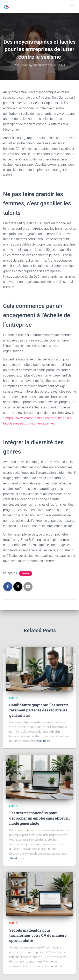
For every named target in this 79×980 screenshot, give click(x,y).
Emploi (26, 573)
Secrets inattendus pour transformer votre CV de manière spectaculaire (38, 935)
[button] (72, 7)
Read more (43, 741)
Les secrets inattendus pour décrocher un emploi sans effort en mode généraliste (39, 818)
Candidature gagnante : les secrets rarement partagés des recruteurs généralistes (39, 710)
